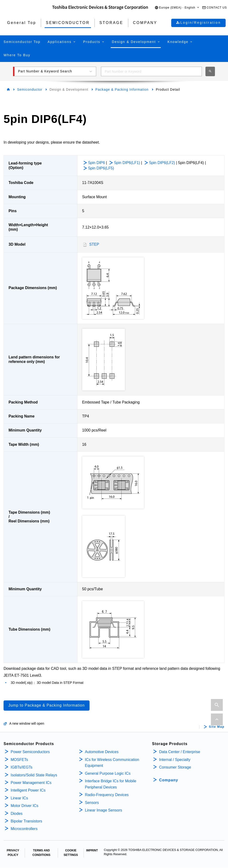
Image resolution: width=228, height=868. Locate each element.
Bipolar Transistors (26, 821)
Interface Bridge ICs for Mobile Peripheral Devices (111, 784)
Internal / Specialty (175, 760)
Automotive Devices (102, 752)
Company (169, 780)
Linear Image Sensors (104, 810)
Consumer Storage (175, 767)
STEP (94, 244)
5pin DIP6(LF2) (162, 163)
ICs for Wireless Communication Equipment (112, 763)
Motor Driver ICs (24, 806)
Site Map (217, 727)
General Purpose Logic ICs (108, 773)
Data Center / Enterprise (180, 752)
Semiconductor (30, 89)
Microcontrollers (24, 829)
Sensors (92, 803)
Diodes (17, 814)
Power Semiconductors (30, 752)
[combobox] (151, 71)
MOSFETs (19, 760)
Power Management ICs (31, 783)
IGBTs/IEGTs (22, 767)
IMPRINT (92, 850)
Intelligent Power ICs (28, 790)
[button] (177, 8)
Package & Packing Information (122, 89)
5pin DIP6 (97, 163)
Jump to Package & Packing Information (47, 705)
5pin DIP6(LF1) (127, 163)
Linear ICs (19, 798)
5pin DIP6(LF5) (101, 168)
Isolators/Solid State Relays (34, 775)
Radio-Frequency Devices (107, 795)
